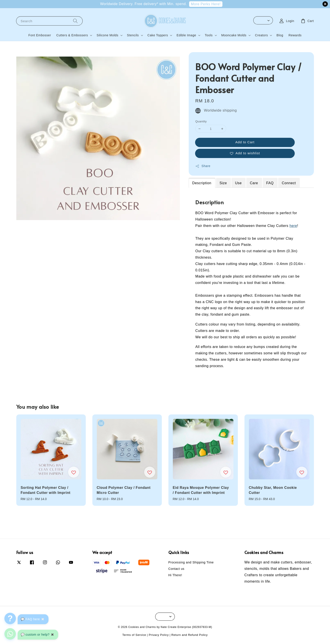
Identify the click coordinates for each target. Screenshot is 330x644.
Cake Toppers (158, 35)
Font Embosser (40, 35)
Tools (209, 35)
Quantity (201, 121)
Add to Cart (245, 142)
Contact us (176, 569)
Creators (261, 35)
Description (202, 183)
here (293, 226)
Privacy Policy (159, 635)
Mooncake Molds (234, 35)
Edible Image (186, 35)
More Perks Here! (206, 4)
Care (254, 183)
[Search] (75, 21)
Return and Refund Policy (189, 635)
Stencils (133, 35)
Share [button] (203, 166)
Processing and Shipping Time (191, 562)
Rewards (295, 35)
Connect (289, 183)
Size (223, 183)
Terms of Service (134, 635)
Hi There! (175, 575)
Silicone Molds (107, 35)
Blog (280, 35)
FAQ (270, 183)
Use (238, 183)
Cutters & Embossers (72, 35)
